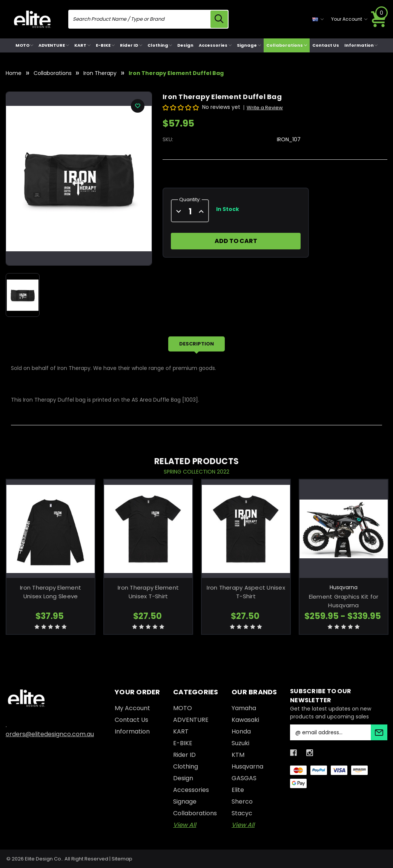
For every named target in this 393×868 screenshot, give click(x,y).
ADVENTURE (54, 45)
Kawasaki (245, 720)
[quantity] (190, 212)
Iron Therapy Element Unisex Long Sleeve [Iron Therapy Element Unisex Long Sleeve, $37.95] (51, 592)
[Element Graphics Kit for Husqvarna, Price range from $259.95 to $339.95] (344, 529)
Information (361, 45)
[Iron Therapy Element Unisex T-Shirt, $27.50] (148, 529)
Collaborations (287, 45)
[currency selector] (318, 19)
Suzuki (240, 743)
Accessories (215, 45)
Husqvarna (247, 766)
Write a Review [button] (265, 108)
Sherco (242, 802)
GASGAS (244, 778)
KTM (238, 755)
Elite (238, 790)
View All (185, 825)
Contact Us (326, 45)
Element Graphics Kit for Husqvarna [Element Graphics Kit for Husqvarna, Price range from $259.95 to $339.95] (344, 601)
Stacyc (242, 813)
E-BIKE (105, 45)
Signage (249, 45)
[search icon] (219, 19)
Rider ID (131, 45)
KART (82, 45)
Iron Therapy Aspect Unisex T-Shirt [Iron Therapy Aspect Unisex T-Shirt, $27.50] (246, 592)
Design (185, 45)
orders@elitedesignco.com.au (50, 734)
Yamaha (244, 708)
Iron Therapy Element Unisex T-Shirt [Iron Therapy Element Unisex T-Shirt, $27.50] (148, 592)
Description (196, 344)
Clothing (160, 45)
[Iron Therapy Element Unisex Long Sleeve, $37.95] (51, 529)
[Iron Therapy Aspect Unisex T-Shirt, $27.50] (246, 529)
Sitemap (122, 859)
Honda (241, 731)
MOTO (25, 45)
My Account (132, 708)
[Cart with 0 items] (379, 19)
